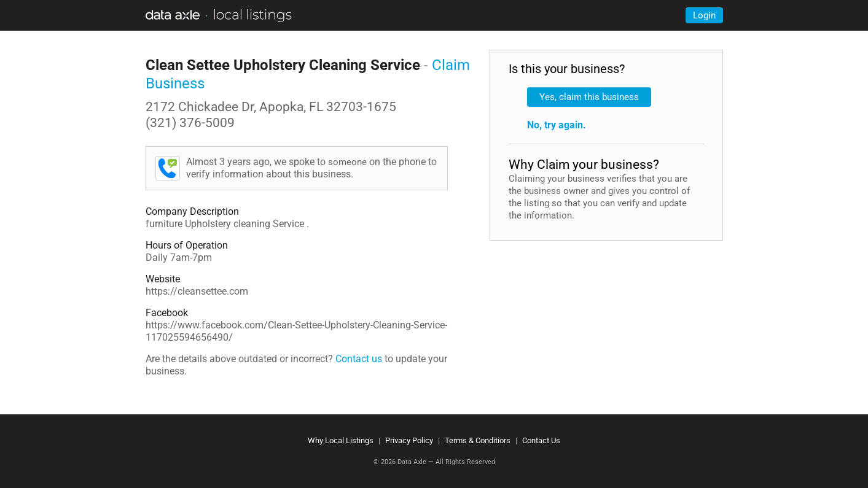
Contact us (359, 359)
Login (704, 15)
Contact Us (541, 440)
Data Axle (412, 462)
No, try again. (557, 125)
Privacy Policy (409, 440)
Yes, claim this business (589, 97)
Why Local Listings (341, 440)
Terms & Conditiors (478, 440)
